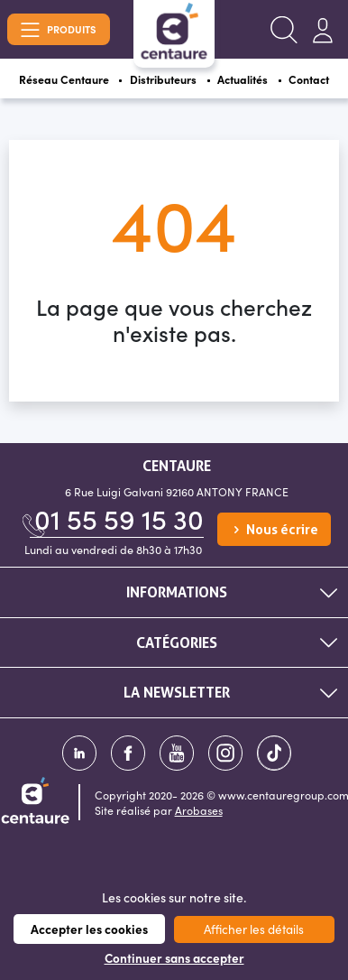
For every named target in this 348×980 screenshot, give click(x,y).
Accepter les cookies (89, 929)
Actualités (243, 79)
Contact (309, 79)
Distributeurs (163, 79)
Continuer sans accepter (174, 958)
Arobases (199, 810)
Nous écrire (274, 530)
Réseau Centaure (64, 79)
